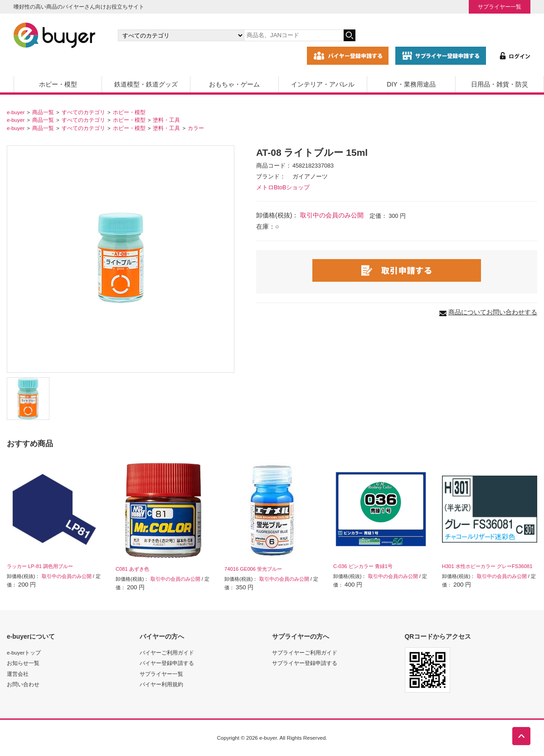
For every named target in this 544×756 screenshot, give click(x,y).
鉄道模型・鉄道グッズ (146, 84)
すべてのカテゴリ (83, 112)
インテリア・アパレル (323, 84)
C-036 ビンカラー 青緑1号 (363, 566)
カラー (196, 128)
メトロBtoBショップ (283, 188)
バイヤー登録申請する (167, 663)
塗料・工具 (166, 120)
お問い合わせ (23, 684)
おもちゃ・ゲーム (234, 84)
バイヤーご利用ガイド (167, 652)
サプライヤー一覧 (500, 7)
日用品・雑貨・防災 (500, 84)
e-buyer (16, 112)
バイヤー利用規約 (161, 684)
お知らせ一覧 (23, 663)
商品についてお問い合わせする (493, 312)
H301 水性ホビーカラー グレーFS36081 (487, 566)
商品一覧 (43, 112)
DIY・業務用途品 (411, 84)
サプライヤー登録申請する (305, 663)
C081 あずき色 (132, 569)
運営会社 (18, 674)
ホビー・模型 (58, 84)
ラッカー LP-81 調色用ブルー (40, 566)
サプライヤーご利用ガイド (305, 652)
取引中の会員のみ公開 (332, 215)
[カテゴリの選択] (181, 35)
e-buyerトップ (24, 652)
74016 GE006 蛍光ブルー (253, 569)
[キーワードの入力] (294, 35)
